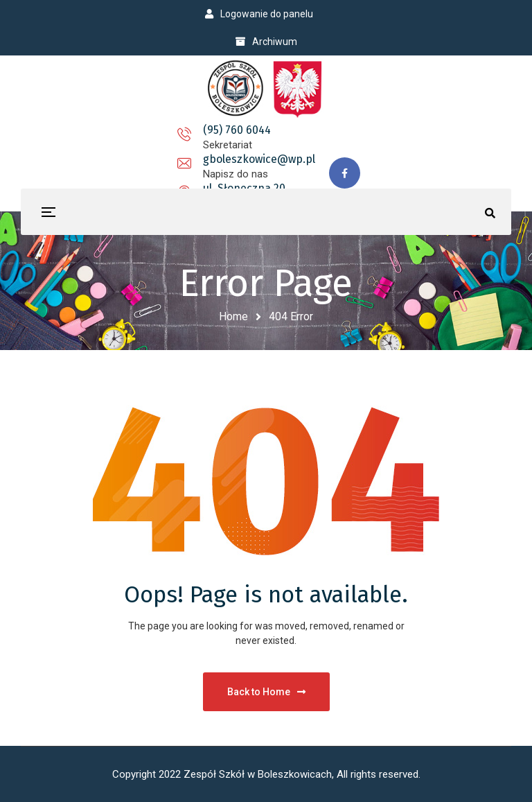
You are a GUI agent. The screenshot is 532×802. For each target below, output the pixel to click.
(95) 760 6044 (112, 138)
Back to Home (266, 692)
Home (233, 316)
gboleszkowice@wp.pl (244, 138)
